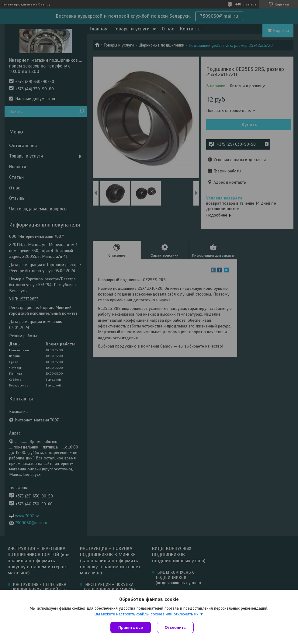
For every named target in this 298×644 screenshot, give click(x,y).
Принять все (131, 627)
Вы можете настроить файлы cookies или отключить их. (147, 614)
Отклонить (175, 627)
